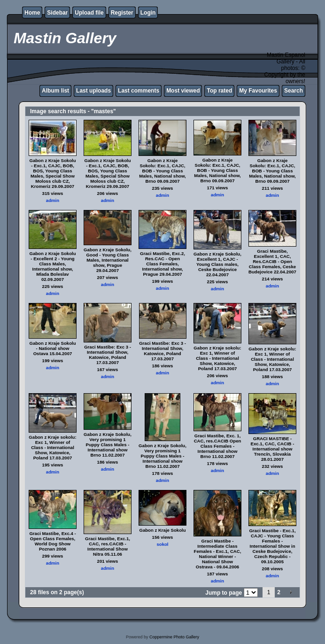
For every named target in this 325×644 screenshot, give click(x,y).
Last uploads (93, 91)
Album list (55, 91)
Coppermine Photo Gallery (174, 637)
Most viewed (183, 91)
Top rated (219, 91)
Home (32, 13)
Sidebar (57, 13)
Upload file (89, 13)
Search (294, 91)
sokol (162, 544)
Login (148, 13)
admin (53, 200)
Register (122, 13)
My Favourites (258, 91)
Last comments (139, 91)
